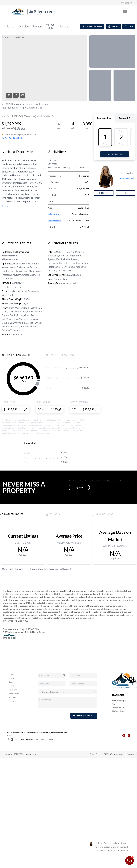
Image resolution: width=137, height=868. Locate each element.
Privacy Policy (95, 754)
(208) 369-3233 (118, 711)
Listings (12, 678)
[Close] (131, 842)
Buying (12, 682)
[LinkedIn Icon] (128, 735)
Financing (13, 690)
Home (11, 674)
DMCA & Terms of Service (114, 754)
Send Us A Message (84, 716)
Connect (12, 701)
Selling (11, 686)
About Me (13, 698)
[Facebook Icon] (122, 735)
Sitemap (130, 754)
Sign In (127, 3)
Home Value (14, 694)
